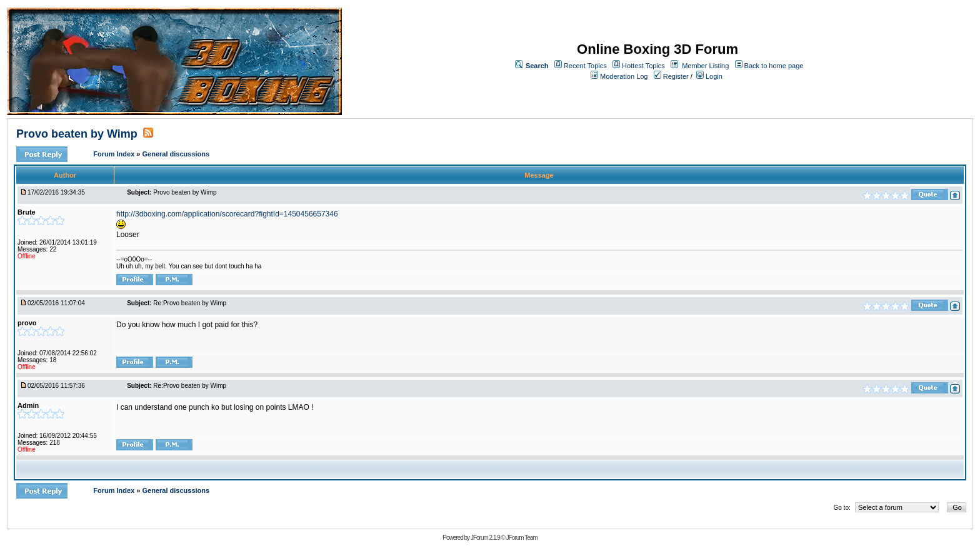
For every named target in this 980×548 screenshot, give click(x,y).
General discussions (176, 154)
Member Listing (705, 66)
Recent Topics (585, 66)
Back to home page (774, 66)
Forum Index (115, 154)
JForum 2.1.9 (485, 538)
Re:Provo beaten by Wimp (190, 303)
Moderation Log (624, 76)
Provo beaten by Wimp (77, 134)
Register (671, 76)
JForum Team (522, 538)
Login (709, 76)
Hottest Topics (643, 66)
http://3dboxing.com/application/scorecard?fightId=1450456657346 (227, 214)
